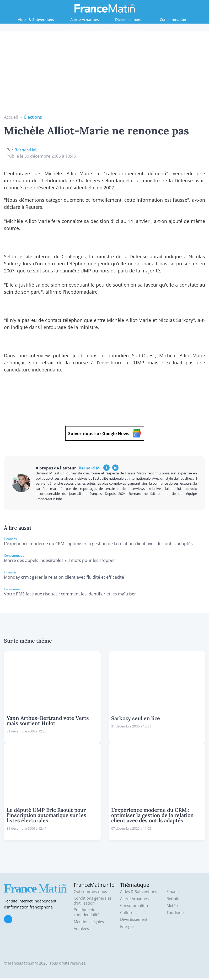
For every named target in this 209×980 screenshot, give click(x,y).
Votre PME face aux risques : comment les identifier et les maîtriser (70, 594)
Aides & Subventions (36, 20)
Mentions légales (89, 922)
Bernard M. (26, 150)
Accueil (11, 117)
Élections (33, 117)
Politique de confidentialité (87, 912)
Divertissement (134, 919)
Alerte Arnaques (85, 20)
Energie (74, 31)
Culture (127, 913)
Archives (81, 929)
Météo (172, 905)
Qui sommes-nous (90, 892)
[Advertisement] (105, 75)
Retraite (135, 31)
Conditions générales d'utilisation (93, 901)
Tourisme (175, 913)
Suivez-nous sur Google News (105, 433)
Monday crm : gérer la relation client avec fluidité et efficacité (64, 577)
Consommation (173, 20)
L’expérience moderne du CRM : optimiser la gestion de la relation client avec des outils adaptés (98, 544)
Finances (104, 31)
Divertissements (129, 20)
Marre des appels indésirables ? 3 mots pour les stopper (60, 560)
